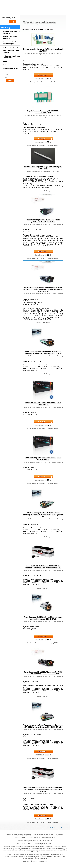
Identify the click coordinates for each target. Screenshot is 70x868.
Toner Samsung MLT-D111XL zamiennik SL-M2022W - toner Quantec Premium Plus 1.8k (43, 567)
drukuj (61, 827)
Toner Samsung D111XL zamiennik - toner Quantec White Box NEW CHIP (43, 221)
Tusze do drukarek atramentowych (9, 43)
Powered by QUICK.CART (43, 844)
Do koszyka (42, 75)
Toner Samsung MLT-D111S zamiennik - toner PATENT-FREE (43, 459)
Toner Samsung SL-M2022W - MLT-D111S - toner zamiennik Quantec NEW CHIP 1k (43, 618)
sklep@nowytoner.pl (31, 841)
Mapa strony (43, 861)
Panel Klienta (31, 13)
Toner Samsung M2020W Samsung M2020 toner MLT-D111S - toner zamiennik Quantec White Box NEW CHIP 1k (43, 289)
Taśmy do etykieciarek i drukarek (11, 52)
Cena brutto (49, 29)
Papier (5, 65)
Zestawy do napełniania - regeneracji (11, 57)
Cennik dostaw (16, 13)
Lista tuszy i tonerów (30, 861)
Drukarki (6, 61)
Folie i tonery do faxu (10, 47)
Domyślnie (33, 29)
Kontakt (44, 13)
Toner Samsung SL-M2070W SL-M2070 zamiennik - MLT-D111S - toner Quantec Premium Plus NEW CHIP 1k (43, 789)
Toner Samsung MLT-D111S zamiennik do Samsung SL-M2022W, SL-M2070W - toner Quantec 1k (43, 515)
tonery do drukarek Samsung (54, 224)
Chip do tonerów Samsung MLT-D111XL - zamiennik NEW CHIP (43, 112)
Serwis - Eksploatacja (11, 68)
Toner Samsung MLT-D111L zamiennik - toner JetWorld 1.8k (43, 404)
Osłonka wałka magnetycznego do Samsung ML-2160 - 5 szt (43, 168)
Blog (4, 13)
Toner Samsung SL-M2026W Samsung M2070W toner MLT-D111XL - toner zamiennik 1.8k (43, 673)
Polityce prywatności (57, 835)
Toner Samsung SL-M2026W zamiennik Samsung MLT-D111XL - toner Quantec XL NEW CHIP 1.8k (43, 726)
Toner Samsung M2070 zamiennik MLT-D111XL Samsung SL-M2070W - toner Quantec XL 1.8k (43, 352)
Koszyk (58, 2)
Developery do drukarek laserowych (11, 32)
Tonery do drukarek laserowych (10, 38)
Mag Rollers (55, 171)
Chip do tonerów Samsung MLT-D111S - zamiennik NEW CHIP (43, 50)
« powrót (53, 827)
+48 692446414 (47, 841)
